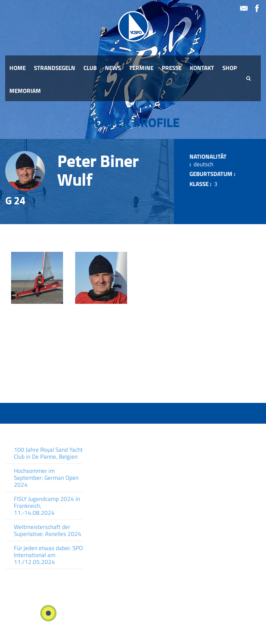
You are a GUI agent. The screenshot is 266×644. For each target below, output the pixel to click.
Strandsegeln (55, 68)
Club (90, 68)
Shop (230, 68)
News (113, 68)
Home (17, 68)
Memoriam (25, 91)
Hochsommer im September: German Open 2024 (46, 478)
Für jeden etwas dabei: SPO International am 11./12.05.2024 (48, 555)
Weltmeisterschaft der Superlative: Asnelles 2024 (48, 530)
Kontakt (202, 68)
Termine (141, 68)
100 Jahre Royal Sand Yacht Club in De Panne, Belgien (48, 453)
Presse (172, 68)
